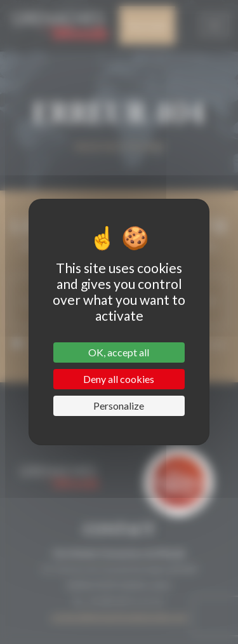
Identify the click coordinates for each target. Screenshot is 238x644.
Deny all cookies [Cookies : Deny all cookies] (119, 379)
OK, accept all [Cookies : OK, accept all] (119, 352)
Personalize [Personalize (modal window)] (119, 406)
